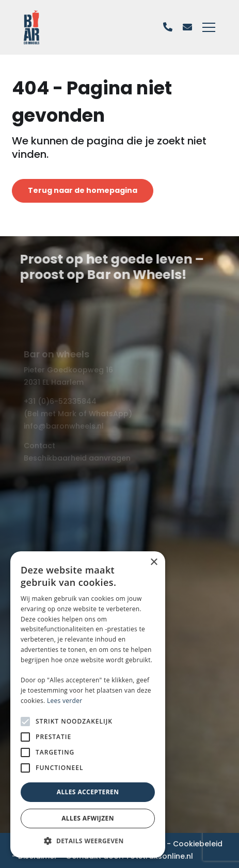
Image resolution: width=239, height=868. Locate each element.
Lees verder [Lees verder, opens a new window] (65, 701)
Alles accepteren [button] (88, 792)
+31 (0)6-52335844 (60, 401)
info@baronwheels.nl (64, 426)
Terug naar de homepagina (83, 190)
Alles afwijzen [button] (88, 818)
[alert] (88, 705)
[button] (88, 841)
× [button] (154, 562)
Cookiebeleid (198, 844)
